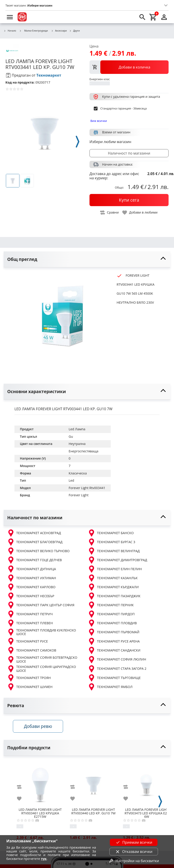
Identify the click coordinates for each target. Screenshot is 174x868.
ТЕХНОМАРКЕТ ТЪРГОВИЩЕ (114, 678)
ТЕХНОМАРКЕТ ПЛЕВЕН (30, 623)
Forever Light (79, 495)
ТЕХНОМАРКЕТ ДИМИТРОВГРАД (118, 560)
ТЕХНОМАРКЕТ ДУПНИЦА (32, 569)
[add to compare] (22, 788)
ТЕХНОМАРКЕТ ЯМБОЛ (110, 687)
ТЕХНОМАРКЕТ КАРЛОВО (31, 587)
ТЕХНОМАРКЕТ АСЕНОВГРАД (34, 533)
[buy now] (129, 200)
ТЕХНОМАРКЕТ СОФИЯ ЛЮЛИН (117, 660)
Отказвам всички (134, 852)
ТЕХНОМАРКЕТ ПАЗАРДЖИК (114, 596)
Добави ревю (40, 727)
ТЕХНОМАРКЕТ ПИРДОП (111, 614)
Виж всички (99, 121)
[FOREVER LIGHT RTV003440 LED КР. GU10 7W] (94, 784)
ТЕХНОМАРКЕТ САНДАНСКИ (114, 650)
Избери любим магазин (110, 142)
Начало (10, 31)
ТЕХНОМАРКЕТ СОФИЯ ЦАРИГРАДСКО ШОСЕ (42, 669)
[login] (164, 17)
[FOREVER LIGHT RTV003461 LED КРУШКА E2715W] (40, 784)
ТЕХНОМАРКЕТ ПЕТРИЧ (30, 614)
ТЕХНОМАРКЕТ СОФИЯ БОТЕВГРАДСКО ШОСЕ (42, 660)
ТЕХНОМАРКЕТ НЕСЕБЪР (31, 596)
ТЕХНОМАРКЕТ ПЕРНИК (111, 605)
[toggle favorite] (140, 213)
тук (44, 859)
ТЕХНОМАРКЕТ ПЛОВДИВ (112, 623)
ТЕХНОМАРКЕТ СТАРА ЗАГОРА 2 (117, 669)
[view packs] (129, 67)
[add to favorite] (22, 800)
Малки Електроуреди (34, 31)
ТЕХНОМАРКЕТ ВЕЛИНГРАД (114, 551)
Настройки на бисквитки (134, 861)
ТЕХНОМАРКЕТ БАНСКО (111, 533)
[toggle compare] (110, 213)
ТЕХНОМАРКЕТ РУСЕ (28, 641)
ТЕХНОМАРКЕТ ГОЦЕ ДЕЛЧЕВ (34, 560)
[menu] (10, 17)
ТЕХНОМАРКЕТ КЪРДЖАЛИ (113, 587)
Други (74, 31)
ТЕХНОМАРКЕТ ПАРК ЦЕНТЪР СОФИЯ (41, 605)
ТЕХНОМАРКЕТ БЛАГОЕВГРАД (35, 542)
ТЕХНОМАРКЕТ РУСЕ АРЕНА (114, 641)
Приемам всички (134, 842)
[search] (142, 17)
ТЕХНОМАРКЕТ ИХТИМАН (32, 578)
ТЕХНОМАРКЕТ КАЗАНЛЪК (113, 578)
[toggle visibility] (87, 259)
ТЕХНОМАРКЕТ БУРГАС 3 (112, 542)
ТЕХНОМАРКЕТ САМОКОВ (32, 650)
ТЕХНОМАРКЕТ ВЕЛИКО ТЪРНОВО (38, 551)
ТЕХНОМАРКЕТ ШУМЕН (30, 687)
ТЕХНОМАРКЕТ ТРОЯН (29, 678)
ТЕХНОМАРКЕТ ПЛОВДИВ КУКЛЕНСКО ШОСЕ (42, 632)
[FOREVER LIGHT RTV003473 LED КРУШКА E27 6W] (147, 784)
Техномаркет (49, 75)
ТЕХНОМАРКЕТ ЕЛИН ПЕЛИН (115, 569)
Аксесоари (59, 31)
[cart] (153, 17)
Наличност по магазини (129, 153)
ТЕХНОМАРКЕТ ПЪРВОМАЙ (114, 632)
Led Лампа (77, 429)
